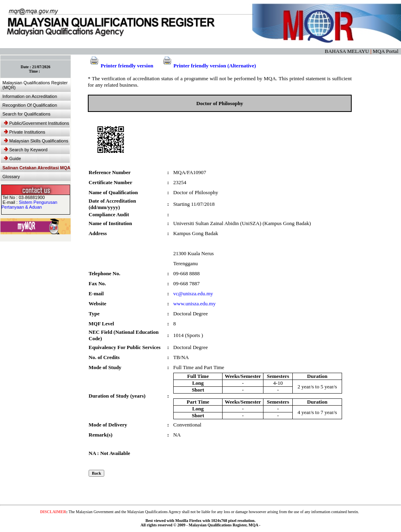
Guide (12, 158)
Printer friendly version (121, 66)
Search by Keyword (26, 150)
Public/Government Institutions (36, 123)
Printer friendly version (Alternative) (209, 66)
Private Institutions (25, 132)
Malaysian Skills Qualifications (36, 141)
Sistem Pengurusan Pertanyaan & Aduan (29, 205)
